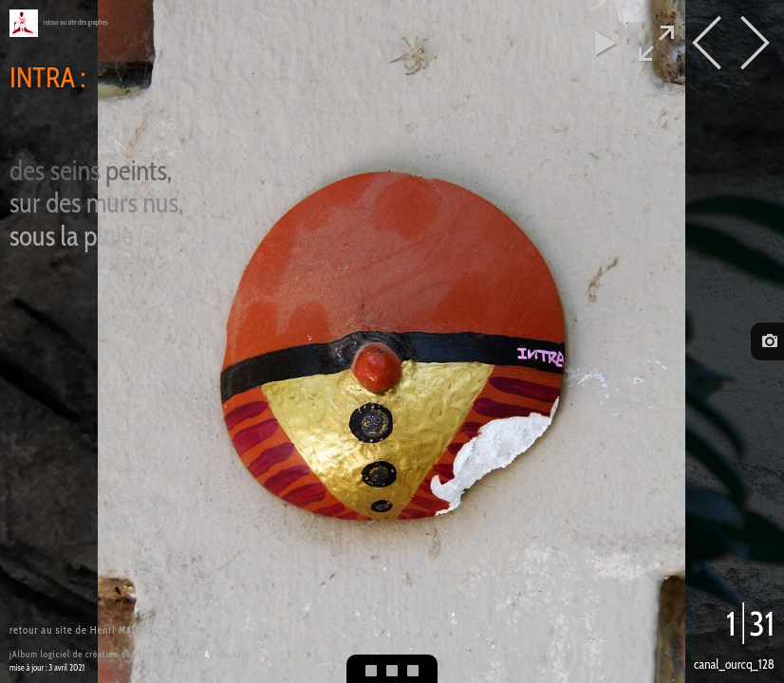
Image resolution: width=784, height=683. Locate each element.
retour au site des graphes (76, 22)
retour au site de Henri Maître (79, 630)
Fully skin (230, 654)
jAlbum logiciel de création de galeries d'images (106, 654)
